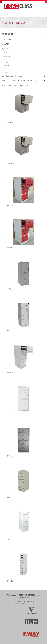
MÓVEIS (5, 44)
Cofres (6, 62)
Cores (5, 72)
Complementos (9, 69)
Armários (7, 56)
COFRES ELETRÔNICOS (12, 76)
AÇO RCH (7, 23)
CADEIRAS (6, 39)
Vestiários (7, 53)
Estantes (6, 59)
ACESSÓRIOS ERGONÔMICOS (15, 85)
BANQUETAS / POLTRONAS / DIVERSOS (19, 81)
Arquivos (6, 66)
